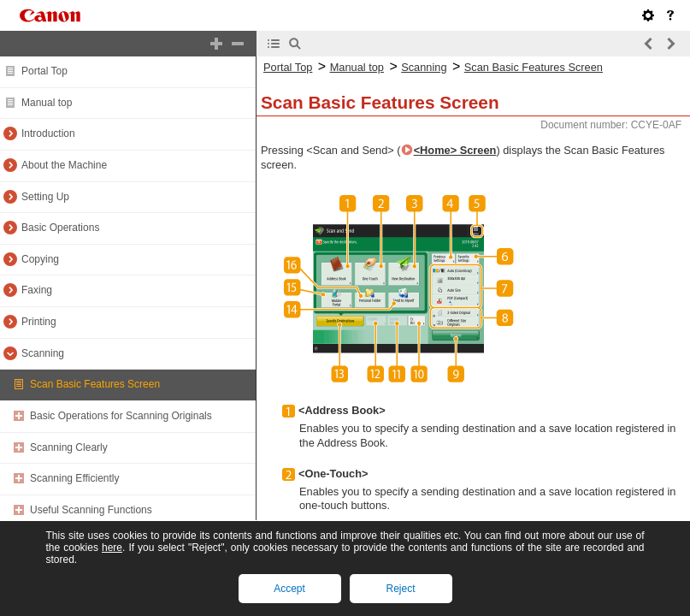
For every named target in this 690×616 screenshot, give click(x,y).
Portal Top (44, 71)
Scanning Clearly (69, 447)
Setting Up (45, 197)
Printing (39, 322)
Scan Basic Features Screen (95, 384)
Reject (400, 589)
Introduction (48, 133)
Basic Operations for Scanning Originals (121, 416)
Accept (289, 589)
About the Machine (64, 165)
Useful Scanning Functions (91, 510)
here (112, 548)
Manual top (47, 103)
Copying (40, 259)
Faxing (37, 290)
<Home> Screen (455, 150)
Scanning (43, 353)
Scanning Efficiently (75, 478)
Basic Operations (60, 228)
